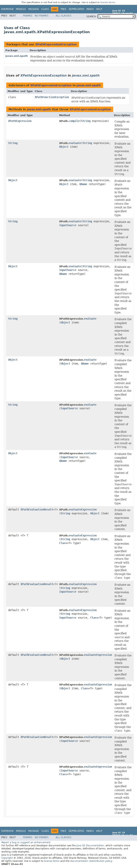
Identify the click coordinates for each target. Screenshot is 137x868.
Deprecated (76, 9)
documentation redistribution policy (91, 861)
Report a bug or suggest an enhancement (26, 842)
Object (64, 147)
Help (99, 9)
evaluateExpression (83, 509)
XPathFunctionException (52, 97)
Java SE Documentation (90, 846)
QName (83, 184)
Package (34, 9)
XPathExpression (20, 121)
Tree (63, 9)
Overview (7, 9)
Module (21, 9)
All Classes (64, 16)
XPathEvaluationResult (37, 509)
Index (90, 9)
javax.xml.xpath (17, 56)
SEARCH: (91, 16)
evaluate (75, 143)
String (86, 121)
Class (45, 9)
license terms (108, 2)
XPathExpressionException (56, 44)
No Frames (42, 16)
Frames (28, 16)
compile (74, 121)
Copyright (7, 858)
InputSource (68, 225)
